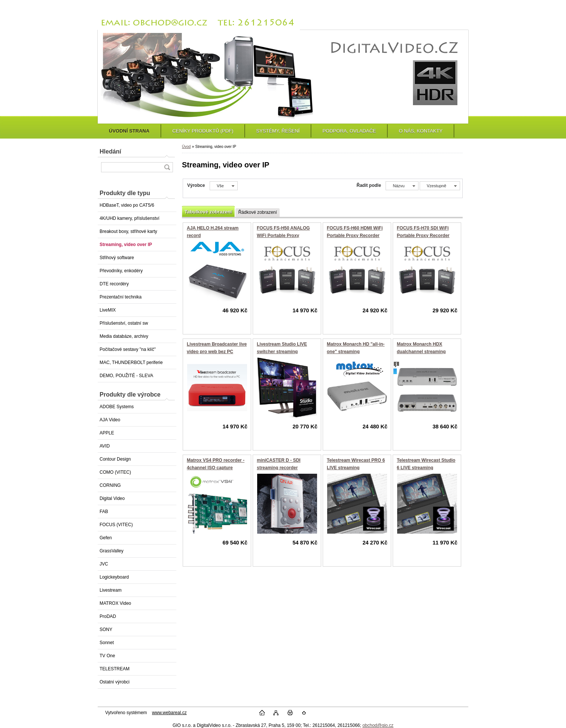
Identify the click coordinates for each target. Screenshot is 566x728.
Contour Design (115, 459)
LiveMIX (108, 310)
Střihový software (117, 258)
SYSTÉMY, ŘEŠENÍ (278, 131)
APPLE (107, 433)
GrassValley (112, 551)
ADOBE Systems (117, 407)
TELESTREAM (115, 669)
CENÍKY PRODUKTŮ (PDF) (203, 131)
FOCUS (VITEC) (116, 525)
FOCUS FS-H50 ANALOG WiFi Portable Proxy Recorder (283, 235)
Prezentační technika (121, 297)
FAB (104, 512)
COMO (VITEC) (115, 472)
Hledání (110, 151)
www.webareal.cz (169, 713)
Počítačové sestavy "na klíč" (128, 349)
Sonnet (107, 643)
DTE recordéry (114, 284)
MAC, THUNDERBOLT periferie (131, 363)
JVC (104, 564)
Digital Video (112, 498)
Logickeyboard (114, 577)
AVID (105, 446)
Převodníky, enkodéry (121, 271)
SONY (106, 630)
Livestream (111, 590)
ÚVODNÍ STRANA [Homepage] (129, 131)
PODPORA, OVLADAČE (349, 131)
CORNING (110, 485)
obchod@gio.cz (378, 725)
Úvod (186, 147)
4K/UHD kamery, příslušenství (130, 218)
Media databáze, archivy (124, 336)
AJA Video (110, 420)
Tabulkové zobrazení (208, 212)
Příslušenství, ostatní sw (124, 323)
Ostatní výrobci (115, 682)
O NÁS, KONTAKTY (421, 131)
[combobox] (402, 186)
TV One (107, 656)
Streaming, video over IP (126, 245)
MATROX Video (115, 603)
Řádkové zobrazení (257, 212)
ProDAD (108, 616)
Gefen (106, 538)
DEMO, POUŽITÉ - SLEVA (126, 376)
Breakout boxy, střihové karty (128, 231)
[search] (167, 167)
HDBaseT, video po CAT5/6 (127, 205)
